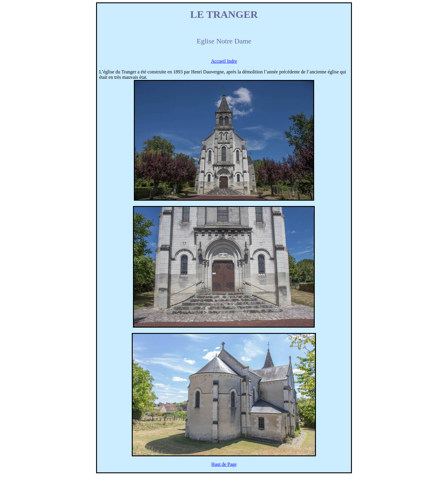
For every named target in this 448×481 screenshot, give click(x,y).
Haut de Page (224, 464)
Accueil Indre (224, 61)
